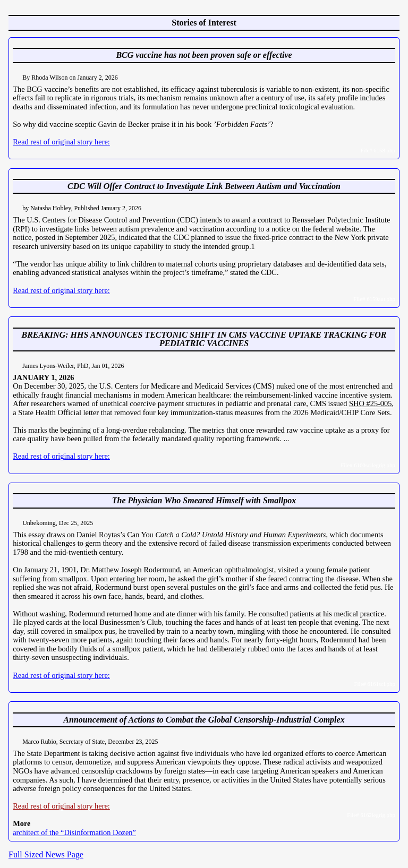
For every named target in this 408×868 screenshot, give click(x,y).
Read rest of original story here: (61, 142)
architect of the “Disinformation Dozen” (74, 832)
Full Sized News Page (46, 854)
